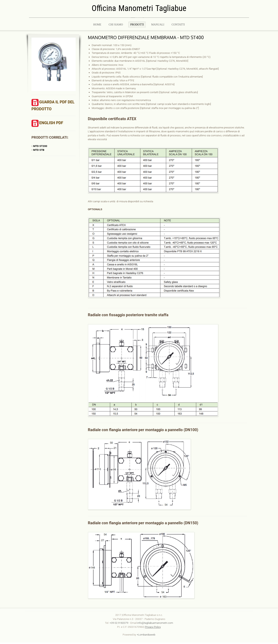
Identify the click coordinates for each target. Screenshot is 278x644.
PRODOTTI (137, 24)
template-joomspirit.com (277, 592)
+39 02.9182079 (119, 622)
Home (97, 24)
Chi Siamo (116, 24)
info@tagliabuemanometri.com (155, 622)
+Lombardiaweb (146, 633)
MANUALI (158, 24)
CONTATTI (178, 24)
